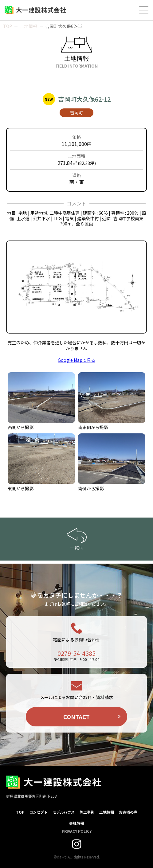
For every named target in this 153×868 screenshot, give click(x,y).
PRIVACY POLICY (77, 831)
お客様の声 (128, 812)
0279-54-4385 (76, 653)
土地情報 (29, 26)
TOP (8, 26)
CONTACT (76, 717)
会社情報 (76, 823)
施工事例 (87, 812)
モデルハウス (64, 812)
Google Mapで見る (76, 360)
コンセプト (38, 812)
